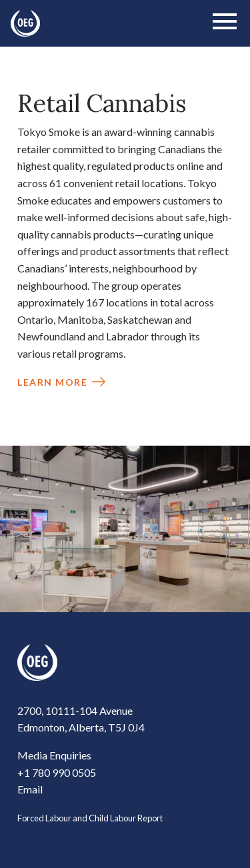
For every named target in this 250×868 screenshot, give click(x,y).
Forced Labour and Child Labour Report (90, 818)
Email (30, 789)
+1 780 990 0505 (57, 772)
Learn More (52, 382)
